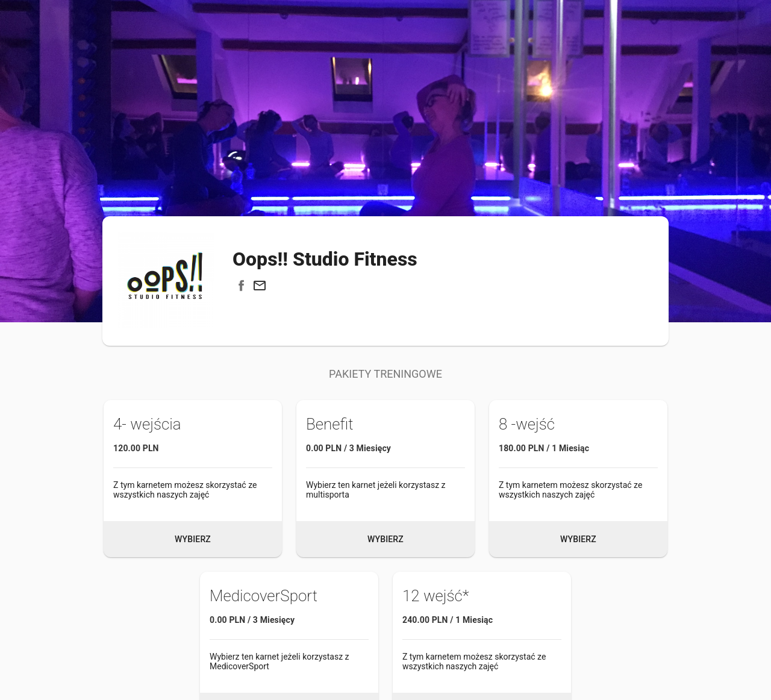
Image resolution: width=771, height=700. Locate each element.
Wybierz (193, 539)
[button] (260, 286)
